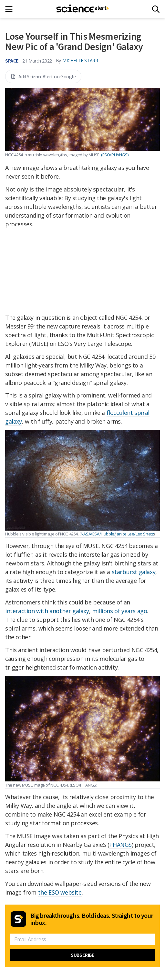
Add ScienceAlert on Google (43, 76)
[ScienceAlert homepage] (82, 9)
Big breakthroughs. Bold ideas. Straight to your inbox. (92, 919)
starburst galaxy (134, 572)
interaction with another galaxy (47, 611)
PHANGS (120, 845)
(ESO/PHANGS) (115, 155)
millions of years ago (120, 611)
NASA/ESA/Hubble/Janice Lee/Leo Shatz (117, 534)
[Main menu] (11, 9)
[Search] (156, 9)
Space (12, 61)
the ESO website (60, 892)
